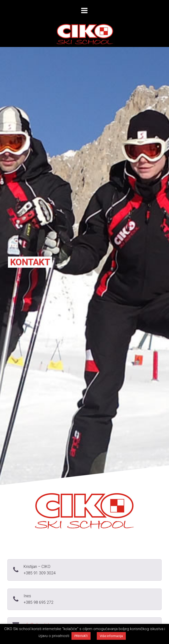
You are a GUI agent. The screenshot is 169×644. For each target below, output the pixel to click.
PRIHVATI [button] (81, 636)
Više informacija (111, 636)
